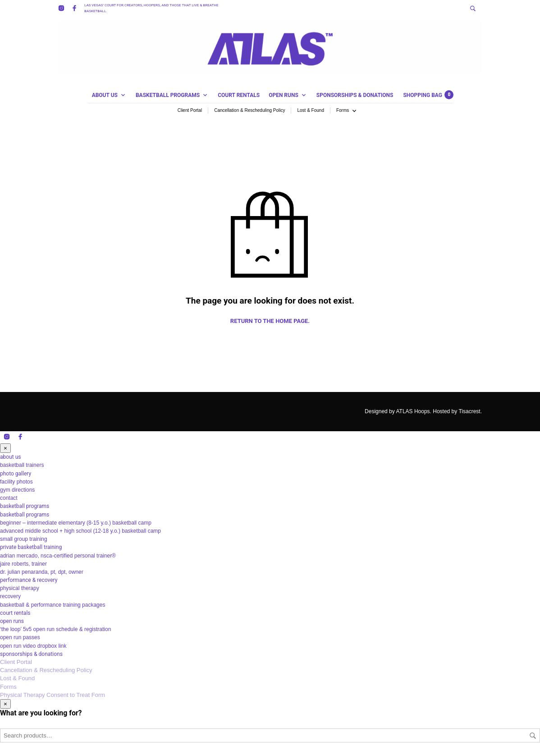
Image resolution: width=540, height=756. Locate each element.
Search (533, 736)
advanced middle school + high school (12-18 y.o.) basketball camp (80, 531)
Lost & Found (310, 110)
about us (105, 95)
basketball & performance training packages (53, 605)
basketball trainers (22, 465)
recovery (10, 596)
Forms (343, 110)
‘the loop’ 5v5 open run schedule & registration (55, 629)
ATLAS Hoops (413, 411)
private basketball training (31, 547)
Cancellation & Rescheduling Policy (249, 110)
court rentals (239, 95)
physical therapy (20, 588)
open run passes (20, 637)
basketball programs (168, 95)
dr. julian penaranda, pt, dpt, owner (42, 572)
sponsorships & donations (355, 95)
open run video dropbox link (33, 646)
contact (9, 498)
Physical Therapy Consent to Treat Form (53, 695)
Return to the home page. (270, 321)
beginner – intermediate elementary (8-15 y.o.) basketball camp (76, 523)
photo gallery (16, 474)
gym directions (17, 490)
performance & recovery (29, 580)
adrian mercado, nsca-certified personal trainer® (58, 556)
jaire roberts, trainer (23, 564)
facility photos (16, 482)
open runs (284, 95)
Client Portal (190, 110)
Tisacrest (469, 411)
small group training (24, 539)
